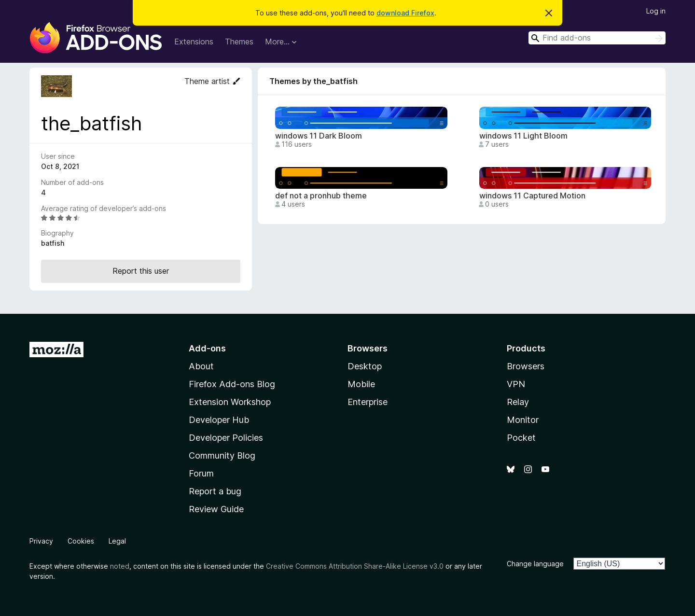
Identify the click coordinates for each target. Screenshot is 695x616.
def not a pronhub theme (321, 196)
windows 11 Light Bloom (523, 136)
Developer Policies (226, 438)
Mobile (361, 384)
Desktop (365, 366)
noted (120, 566)
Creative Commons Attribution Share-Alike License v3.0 (355, 566)
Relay (518, 402)
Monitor (523, 420)
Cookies (81, 541)
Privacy (41, 541)
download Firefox (405, 13)
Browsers (526, 366)
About (201, 366)
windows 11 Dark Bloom (319, 136)
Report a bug (215, 491)
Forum (201, 473)
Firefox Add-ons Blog (232, 384)
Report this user (141, 271)
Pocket (521, 438)
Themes (239, 42)
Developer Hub (219, 420)
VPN (516, 384)
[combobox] (597, 38)
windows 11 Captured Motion (532, 196)
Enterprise (368, 402)
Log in (656, 11)
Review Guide (216, 509)
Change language (535, 564)
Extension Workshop (230, 402)
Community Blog (222, 455)
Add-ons (207, 348)
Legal (117, 541)
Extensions (194, 42)
